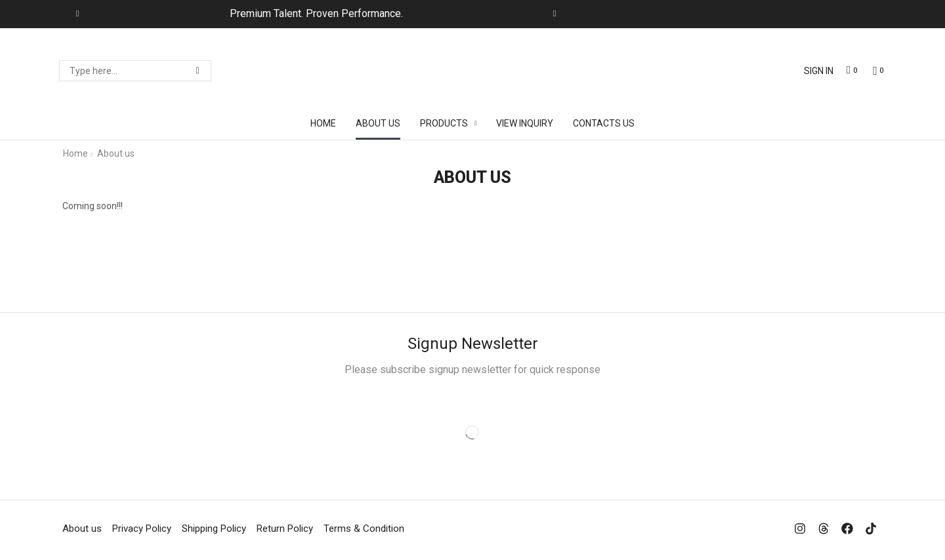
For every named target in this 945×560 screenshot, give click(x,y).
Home (75, 153)
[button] (819, 71)
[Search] (198, 71)
